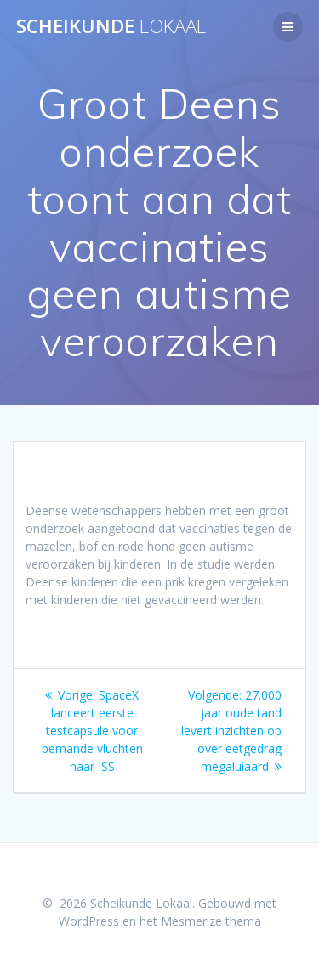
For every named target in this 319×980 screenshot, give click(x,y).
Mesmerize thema (211, 921)
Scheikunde (111, 26)
